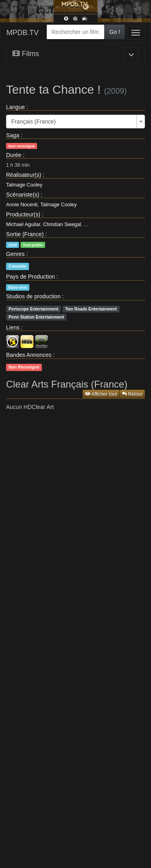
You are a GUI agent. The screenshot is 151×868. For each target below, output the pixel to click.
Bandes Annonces (29, 355)
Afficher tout (101, 394)
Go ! (115, 32)
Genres (15, 254)
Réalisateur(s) (24, 175)
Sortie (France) (25, 234)
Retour (132, 394)
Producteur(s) (23, 214)
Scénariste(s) (23, 195)
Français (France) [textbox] (33, 122)
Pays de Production (30, 277)
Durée (14, 155)
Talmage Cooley (24, 185)
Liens (13, 327)
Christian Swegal (62, 224)
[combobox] (75, 32)
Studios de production (33, 296)
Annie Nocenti (22, 205)
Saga (13, 135)
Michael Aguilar (23, 224)
